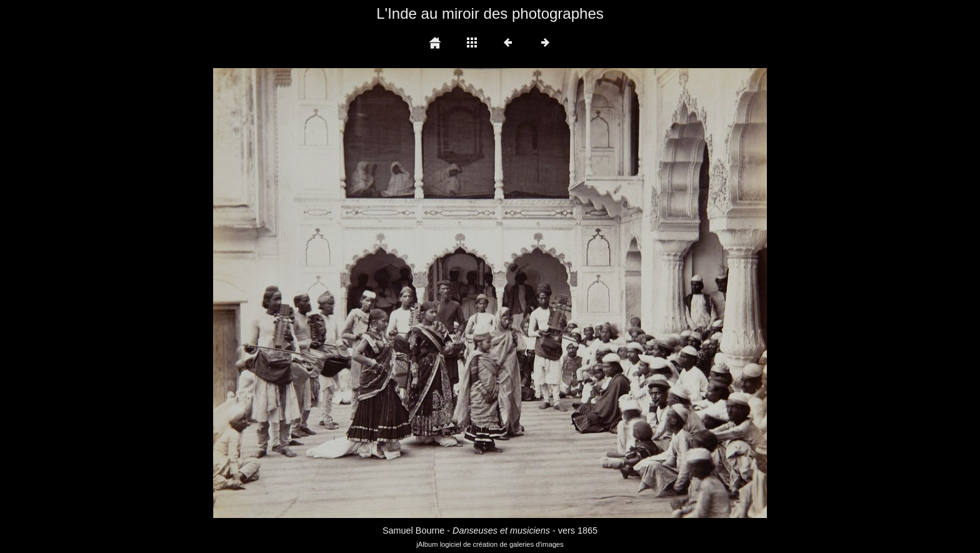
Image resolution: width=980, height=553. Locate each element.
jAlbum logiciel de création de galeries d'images (490, 544)
